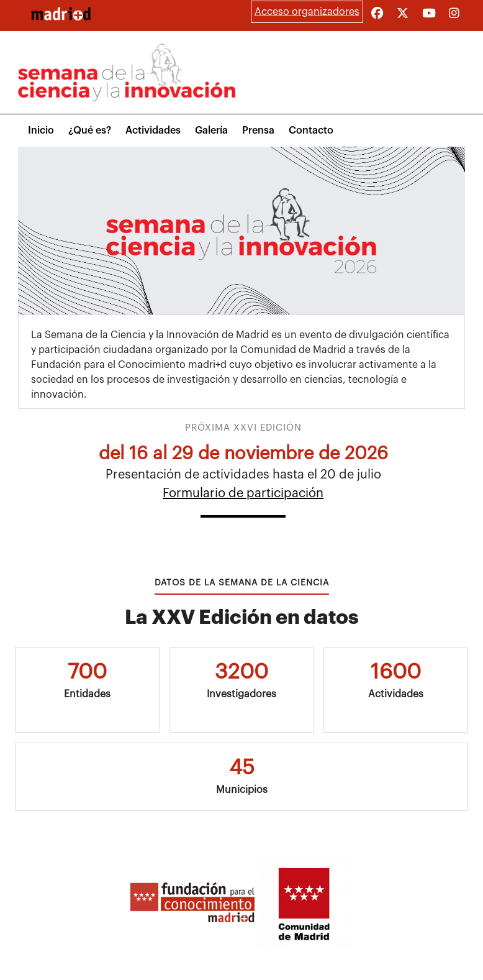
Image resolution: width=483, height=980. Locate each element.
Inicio (41, 131)
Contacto (311, 131)
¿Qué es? (90, 131)
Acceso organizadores (307, 12)
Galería (211, 131)
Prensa (258, 131)
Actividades (153, 131)
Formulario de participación (243, 493)
